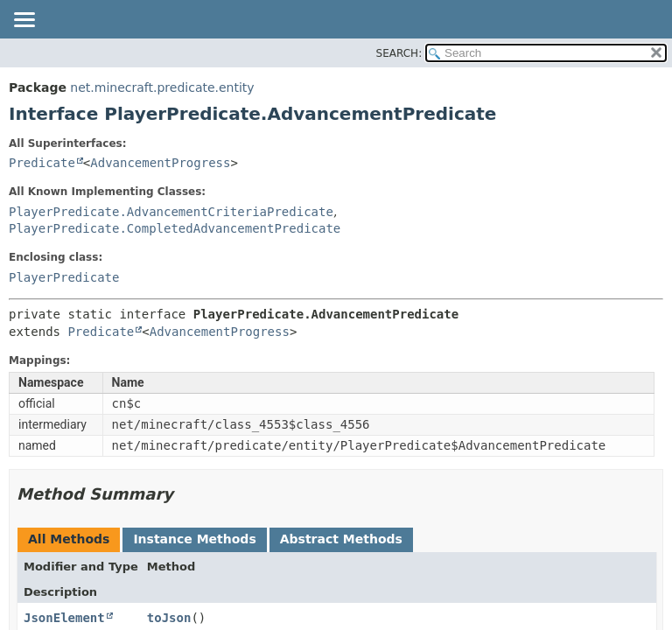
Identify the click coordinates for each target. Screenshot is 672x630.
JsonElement (64, 618)
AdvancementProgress (160, 163)
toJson (169, 618)
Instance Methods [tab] (194, 539)
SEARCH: (399, 53)
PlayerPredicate (64, 277)
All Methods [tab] (69, 539)
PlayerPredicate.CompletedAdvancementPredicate (175, 228)
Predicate (42, 163)
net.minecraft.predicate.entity (162, 87)
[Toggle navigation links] (24, 21)
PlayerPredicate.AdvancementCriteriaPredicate (171, 212)
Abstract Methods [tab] (341, 539)
